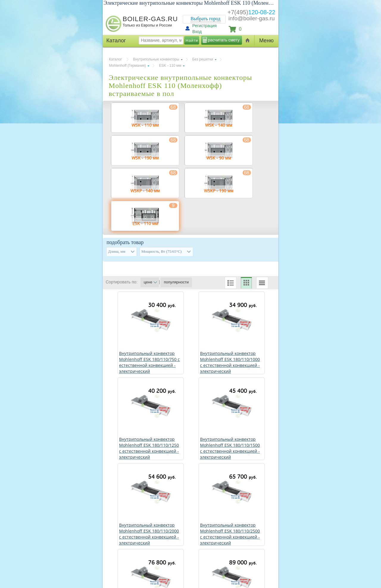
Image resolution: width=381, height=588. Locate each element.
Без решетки (203, 59)
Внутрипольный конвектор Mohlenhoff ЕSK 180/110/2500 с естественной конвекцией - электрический (230, 534)
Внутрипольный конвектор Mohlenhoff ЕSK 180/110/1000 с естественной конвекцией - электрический (230, 362)
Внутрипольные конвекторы (156, 59)
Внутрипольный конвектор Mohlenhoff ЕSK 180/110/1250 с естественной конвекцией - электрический (149, 448)
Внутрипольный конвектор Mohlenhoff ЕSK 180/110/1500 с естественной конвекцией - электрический (230, 448)
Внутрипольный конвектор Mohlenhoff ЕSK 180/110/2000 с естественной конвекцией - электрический (149, 534)
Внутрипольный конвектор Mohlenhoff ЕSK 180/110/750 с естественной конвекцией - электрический (149, 362)
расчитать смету (224, 40)
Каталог (115, 59)
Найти (192, 40)
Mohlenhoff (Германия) (127, 66)
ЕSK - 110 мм (170, 66)
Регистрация (204, 26)
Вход (197, 32)
